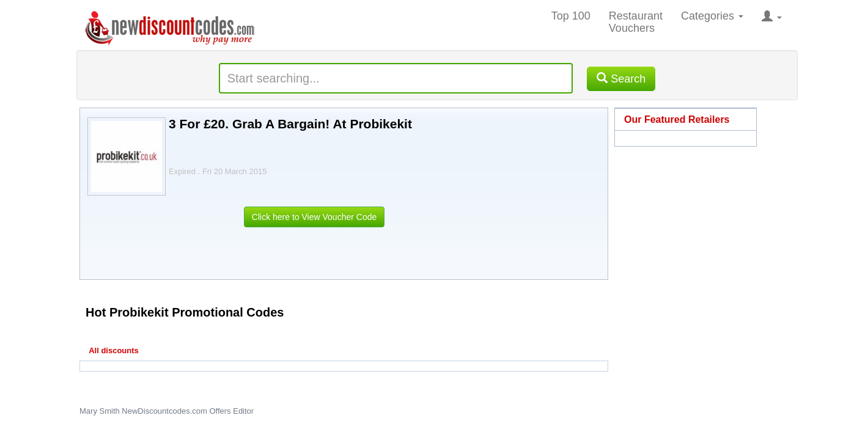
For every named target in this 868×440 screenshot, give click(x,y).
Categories (712, 16)
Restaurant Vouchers (636, 22)
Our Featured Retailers (677, 119)
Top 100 (571, 16)
